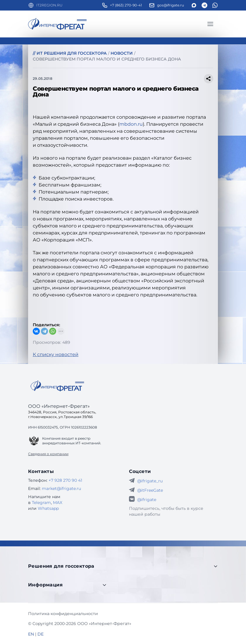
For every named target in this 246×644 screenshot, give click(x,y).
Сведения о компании (48, 454)
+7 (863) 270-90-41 (126, 5)
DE (41, 634)
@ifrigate (147, 500)
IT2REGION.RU (49, 5)
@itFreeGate (150, 490)
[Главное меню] (210, 24)
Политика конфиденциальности (63, 614)
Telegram (41, 503)
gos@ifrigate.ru (171, 5)
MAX (58, 503)
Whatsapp (48, 508)
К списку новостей (56, 354)
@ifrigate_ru (150, 481)
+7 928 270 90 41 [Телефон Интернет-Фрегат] (65, 480)
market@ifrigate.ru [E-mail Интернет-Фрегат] (61, 488)
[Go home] (57, 386)
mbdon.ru (131, 124)
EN (31, 634)
